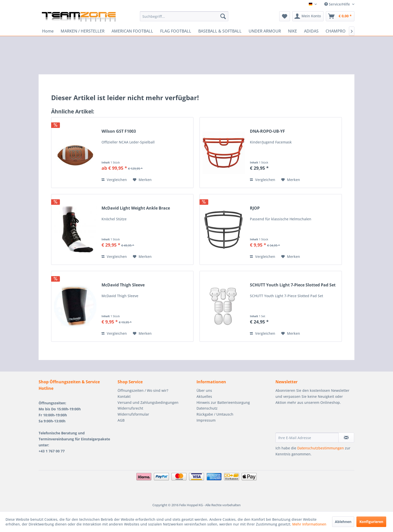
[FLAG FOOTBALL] (176, 31)
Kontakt (124, 396)
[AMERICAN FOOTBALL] (132, 31)
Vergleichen (114, 180)
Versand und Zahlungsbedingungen (148, 402)
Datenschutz (207, 408)
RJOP (255, 208)
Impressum (206, 420)
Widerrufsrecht (130, 408)
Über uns (204, 390)
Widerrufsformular (133, 414)
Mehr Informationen (309, 524)
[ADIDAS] (311, 31)
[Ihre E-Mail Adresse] (307, 438)
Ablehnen (343, 522)
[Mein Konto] (308, 16)
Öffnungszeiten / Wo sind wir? (143, 390)
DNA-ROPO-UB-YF (267, 131)
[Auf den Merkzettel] (142, 180)
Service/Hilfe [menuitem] (338, 4)
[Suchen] (223, 16)
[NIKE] (292, 31)
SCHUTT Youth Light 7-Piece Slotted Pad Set (293, 285)
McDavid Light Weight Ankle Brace (136, 208)
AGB (121, 420)
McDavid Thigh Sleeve (123, 285)
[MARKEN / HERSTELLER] (83, 31)
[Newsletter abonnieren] (346, 438)
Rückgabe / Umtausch (215, 414)
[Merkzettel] (285, 16)
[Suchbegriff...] (184, 16)
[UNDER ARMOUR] (265, 31)
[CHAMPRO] (336, 31)
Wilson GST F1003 (119, 131)
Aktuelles (204, 396)
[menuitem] (184, 16)
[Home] (48, 31)
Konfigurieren (371, 522)
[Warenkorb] (340, 16)
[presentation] (314, 420)
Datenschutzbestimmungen (321, 448)
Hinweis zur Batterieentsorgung (223, 402)
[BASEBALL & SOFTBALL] (220, 31)
